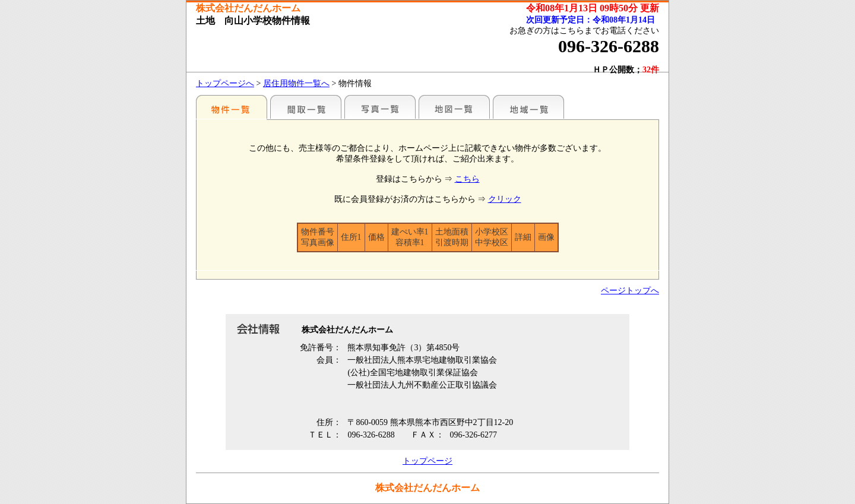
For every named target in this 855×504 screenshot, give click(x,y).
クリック (505, 199)
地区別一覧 (232, 107)
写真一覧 (380, 107)
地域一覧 (528, 107)
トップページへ (225, 83)
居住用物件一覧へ (296, 83)
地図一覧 (454, 107)
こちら (467, 179)
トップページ (427, 461)
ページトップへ (630, 291)
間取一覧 (306, 107)
